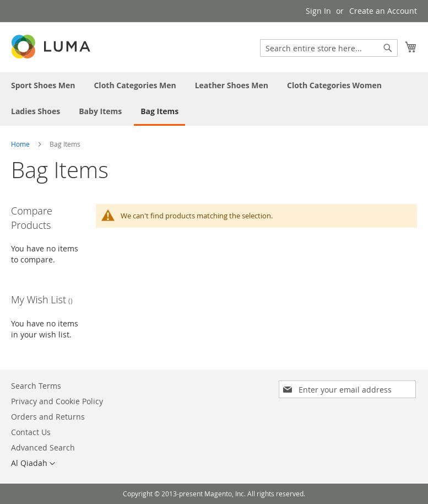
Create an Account (383, 11)
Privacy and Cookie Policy (57, 401)
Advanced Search (43, 447)
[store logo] (52, 47)
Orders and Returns (48, 417)
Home (20, 144)
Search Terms (36, 386)
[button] (33, 464)
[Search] (388, 48)
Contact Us (31, 432)
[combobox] (329, 48)
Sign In (318, 11)
